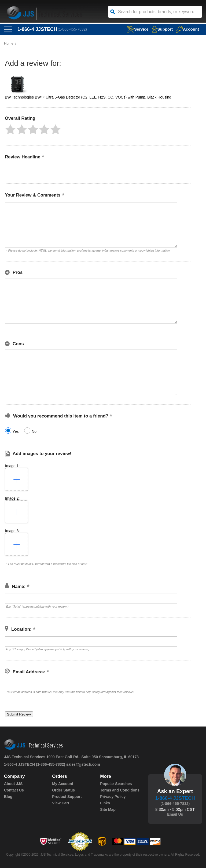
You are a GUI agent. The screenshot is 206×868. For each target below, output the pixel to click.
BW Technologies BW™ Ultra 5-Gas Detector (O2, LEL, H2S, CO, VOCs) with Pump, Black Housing (88, 97)
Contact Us (14, 790)
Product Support (67, 797)
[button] (10, 129)
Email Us (175, 814)
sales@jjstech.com (83, 764)
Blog (8, 797)
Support (162, 29)
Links (105, 803)
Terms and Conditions (120, 790)
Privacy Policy (113, 797)
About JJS (13, 784)
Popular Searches (116, 784)
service (138, 29)
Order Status (63, 790)
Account (187, 29)
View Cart (61, 803)
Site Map (108, 809)
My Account (63, 784)
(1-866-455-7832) (72, 29)
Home (9, 43)
